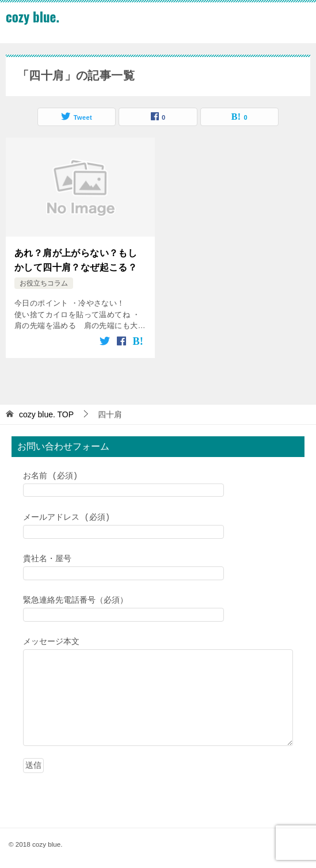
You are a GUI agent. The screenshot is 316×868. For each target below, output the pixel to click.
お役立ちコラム (44, 281)
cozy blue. (33, 17)
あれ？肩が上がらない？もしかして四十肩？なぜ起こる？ (76, 259)
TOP (46, 412)
